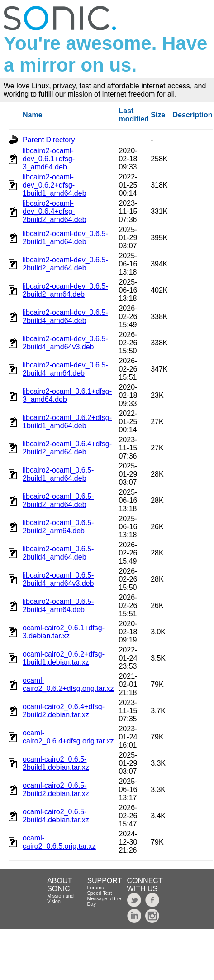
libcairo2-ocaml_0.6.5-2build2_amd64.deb (58, 500)
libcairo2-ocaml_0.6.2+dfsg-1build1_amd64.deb (67, 422)
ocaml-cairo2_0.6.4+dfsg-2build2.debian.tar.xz (64, 711)
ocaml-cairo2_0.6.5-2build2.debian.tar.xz (56, 789)
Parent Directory (49, 140)
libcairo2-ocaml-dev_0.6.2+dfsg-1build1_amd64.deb (55, 185)
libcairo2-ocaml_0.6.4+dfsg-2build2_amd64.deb (67, 448)
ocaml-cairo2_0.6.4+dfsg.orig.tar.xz (68, 737)
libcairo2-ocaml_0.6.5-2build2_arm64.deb (58, 527)
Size (158, 115)
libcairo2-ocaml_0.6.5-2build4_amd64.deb (58, 553)
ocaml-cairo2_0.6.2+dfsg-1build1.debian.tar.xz (64, 658)
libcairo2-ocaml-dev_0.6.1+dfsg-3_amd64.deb (49, 159)
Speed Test (99, 893)
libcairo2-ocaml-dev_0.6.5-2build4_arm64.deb (65, 369)
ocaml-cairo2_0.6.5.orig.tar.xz (59, 842)
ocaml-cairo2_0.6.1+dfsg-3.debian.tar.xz (64, 632)
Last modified (134, 115)
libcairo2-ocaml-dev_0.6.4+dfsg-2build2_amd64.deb (55, 211)
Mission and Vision (60, 898)
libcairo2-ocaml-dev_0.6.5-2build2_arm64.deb (65, 290)
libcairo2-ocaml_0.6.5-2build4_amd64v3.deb (58, 579)
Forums (95, 888)
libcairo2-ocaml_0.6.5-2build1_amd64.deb (58, 474)
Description (193, 115)
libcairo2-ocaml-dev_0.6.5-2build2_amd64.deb (65, 264)
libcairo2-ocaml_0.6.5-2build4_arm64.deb (58, 606)
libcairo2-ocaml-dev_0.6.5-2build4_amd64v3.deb (65, 343)
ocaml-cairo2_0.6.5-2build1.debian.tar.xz (56, 763)
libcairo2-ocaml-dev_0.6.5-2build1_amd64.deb (65, 238)
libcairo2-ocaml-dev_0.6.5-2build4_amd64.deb (65, 316)
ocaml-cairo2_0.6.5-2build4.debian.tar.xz (56, 816)
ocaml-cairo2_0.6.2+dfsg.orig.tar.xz (68, 684)
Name (33, 115)
